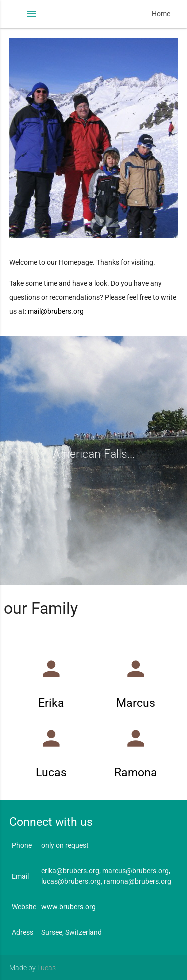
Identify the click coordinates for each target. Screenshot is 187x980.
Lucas (51, 772)
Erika (51, 703)
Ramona (136, 772)
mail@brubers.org (56, 311)
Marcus (136, 703)
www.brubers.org (69, 907)
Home (161, 14)
